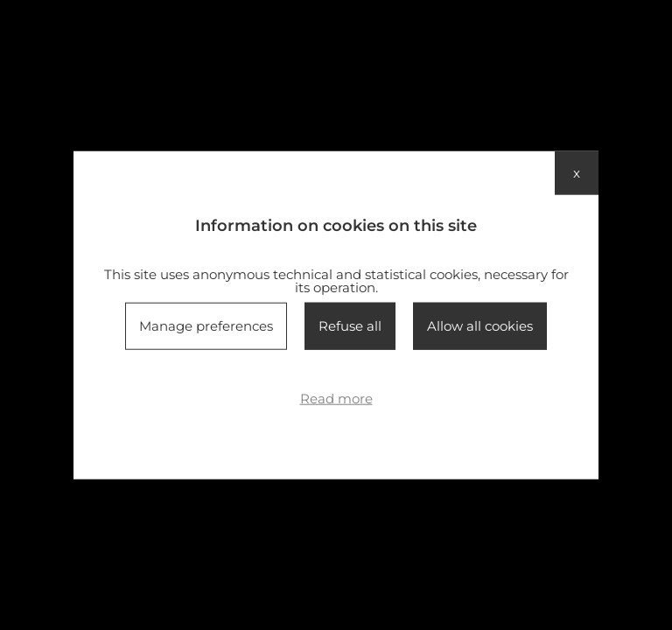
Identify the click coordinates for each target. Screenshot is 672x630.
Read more (336, 399)
